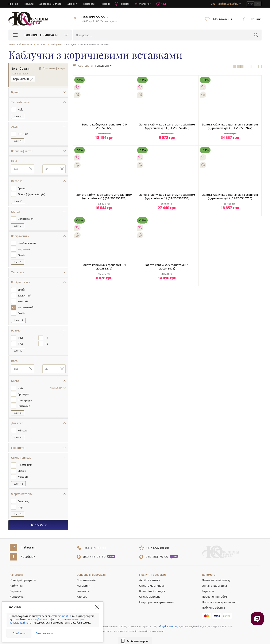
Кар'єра (82, 591)
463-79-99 (157, 551)
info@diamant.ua (167, 621)
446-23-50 (94, 551)
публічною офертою (48, 619)
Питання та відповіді (216, 574)
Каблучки (16, 580)
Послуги (29, 4)
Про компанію (86, 574)
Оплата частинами (152, 580)
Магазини (146, 4)
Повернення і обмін (215, 591)
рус (258, 3)
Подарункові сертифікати (157, 596)
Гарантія (208, 585)
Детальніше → (45, 633)
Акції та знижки (150, 574)
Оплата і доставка (214, 580)
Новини (108, 4)
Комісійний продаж (152, 585)
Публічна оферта (213, 602)
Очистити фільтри (54, 68)
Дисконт (74, 4)
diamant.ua (65, 616)
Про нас (13, 4)
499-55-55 (95, 542)
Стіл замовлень (150, 591)
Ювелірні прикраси (23, 574)
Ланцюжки (17, 591)
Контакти (91, 4)
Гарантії (125, 4)
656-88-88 (158, 542)
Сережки (16, 585)
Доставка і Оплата (52, 4)
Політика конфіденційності (220, 596)
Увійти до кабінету (226, 4)
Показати (38, 519)
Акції (165, 4)
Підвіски (15, 596)
